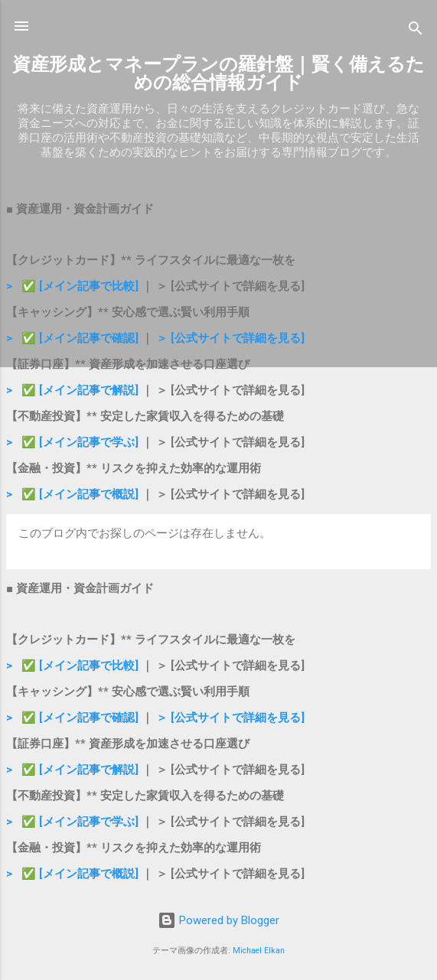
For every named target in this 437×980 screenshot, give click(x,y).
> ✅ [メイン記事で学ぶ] (72, 442)
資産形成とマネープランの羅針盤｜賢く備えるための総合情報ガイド (218, 73)
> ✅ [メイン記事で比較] (74, 286)
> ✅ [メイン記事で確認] (72, 338)
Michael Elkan (259, 951)
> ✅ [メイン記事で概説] (72, 494)
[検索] (416, 31)
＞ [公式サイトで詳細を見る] (230, 338)
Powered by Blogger (218, 920)
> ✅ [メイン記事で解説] (74, 390)
